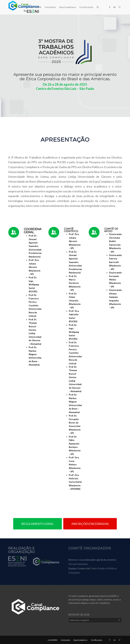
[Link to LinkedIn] (115, 7)
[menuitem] (35, 7)
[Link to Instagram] (119, 7)
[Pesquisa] (98, 7)
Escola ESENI (110, 596)
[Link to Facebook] (110, 7)
